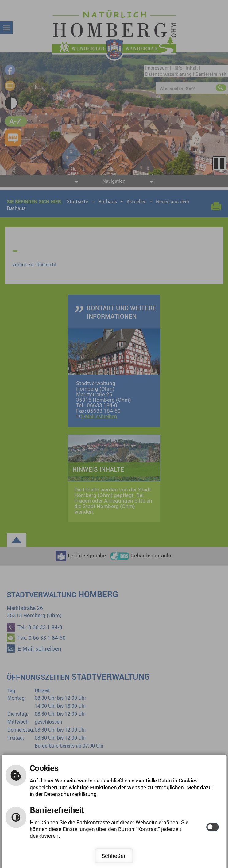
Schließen (114, 856)
